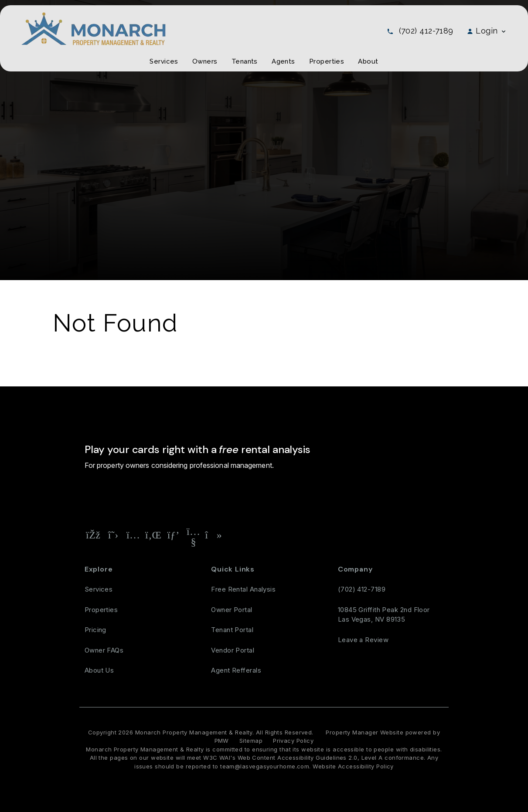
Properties (101, 610)
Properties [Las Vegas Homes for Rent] (327, 61)
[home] (93, 28)
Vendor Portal (233, 650)
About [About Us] (368, 61)
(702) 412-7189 (426, 31)
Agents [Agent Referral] (283, 61)
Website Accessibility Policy (353, 766)
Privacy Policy (293, 741)
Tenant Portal (232, 630)
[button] (93, 535)
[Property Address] (211, 496)
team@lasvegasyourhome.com (265, 766)
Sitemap (251, 741)
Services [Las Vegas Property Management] (164, 61)
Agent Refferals (236, 670)
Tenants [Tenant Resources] (245, 61)
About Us (99, 670)
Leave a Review (363, 640)
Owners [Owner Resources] (205, 61)
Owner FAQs (104, 650)
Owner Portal (232, 610)
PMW (222, 741)
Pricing (95, 630)
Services (99, 589)
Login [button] (487, 31)
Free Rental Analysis (279, 496)
